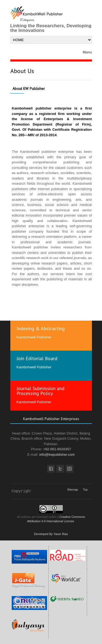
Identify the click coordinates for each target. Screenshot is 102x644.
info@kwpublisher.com (57, 455)
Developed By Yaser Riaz (51, 534)
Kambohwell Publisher (34, 337)
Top (85, 490)
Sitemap (73, 490)
